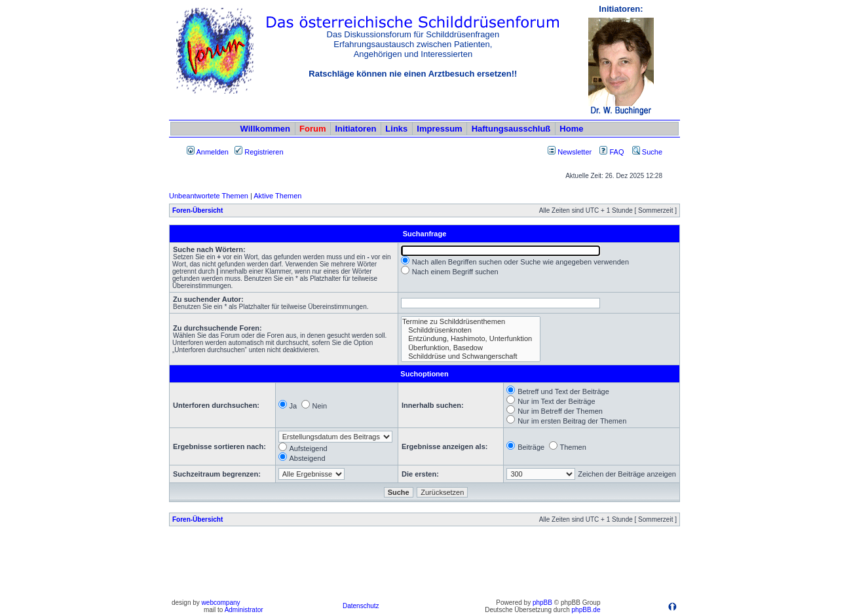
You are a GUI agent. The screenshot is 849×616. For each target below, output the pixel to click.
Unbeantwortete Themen (209, 196)
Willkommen (265, 129)
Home (571, 129)
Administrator (244, 610)
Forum (312, 129)
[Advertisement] (424, 566)
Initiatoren (355, 129)
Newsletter (575, 152)
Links (396, 129)
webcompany (221, 603)
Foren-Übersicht (198, 210)
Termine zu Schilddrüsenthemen (471, 322)
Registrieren (259, 152)
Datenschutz (361, 606)
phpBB (542, 603)
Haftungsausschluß (511, 129)
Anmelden (208, 152)
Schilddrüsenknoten (471, 330)
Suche (647, 152)
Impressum (439, 129)
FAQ (612, 152)
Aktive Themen (277, 196)
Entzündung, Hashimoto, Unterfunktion (471, 339)
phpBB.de (586, 610)
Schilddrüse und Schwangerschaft (471, 356)
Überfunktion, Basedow (471, 348)
